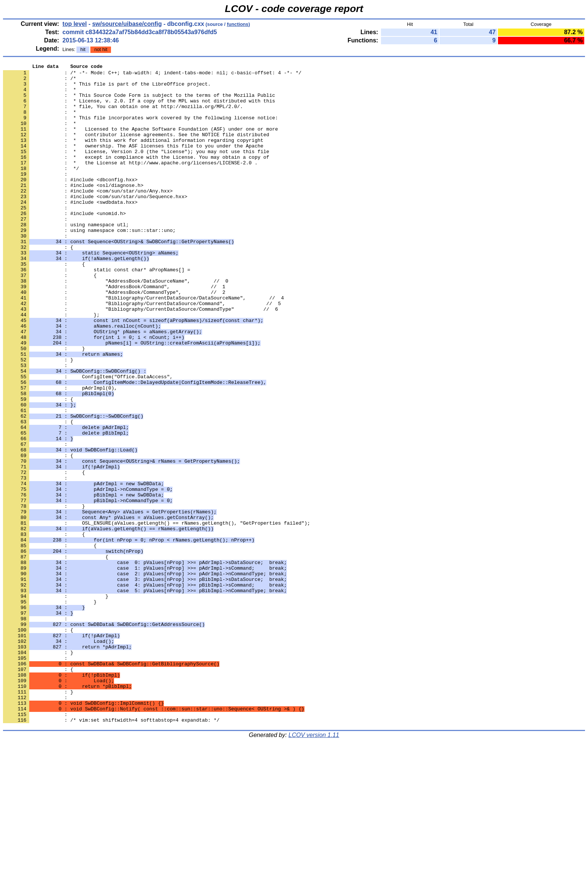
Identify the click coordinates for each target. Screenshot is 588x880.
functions (238, 24)
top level (75, 24)
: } (38, 419)
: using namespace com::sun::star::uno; (89, 264)
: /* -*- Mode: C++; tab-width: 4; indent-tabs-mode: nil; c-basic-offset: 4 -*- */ (152, 75)
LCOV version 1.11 (314, 867)
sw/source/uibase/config (127, 24)
